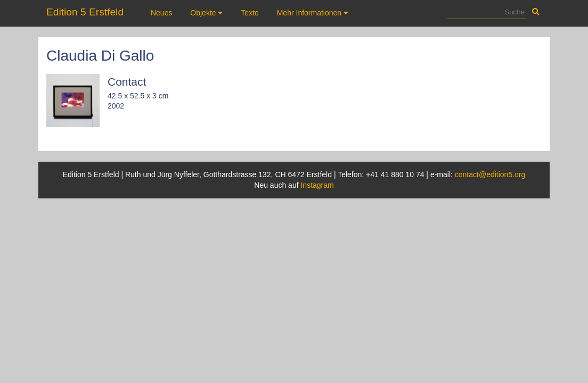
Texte (250, 13)
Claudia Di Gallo (100, 56)
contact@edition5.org (490, 174)
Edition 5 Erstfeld (85, 12)
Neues (161, 13)
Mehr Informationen (313, 13)
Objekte (206, 13)
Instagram (317, 185)
